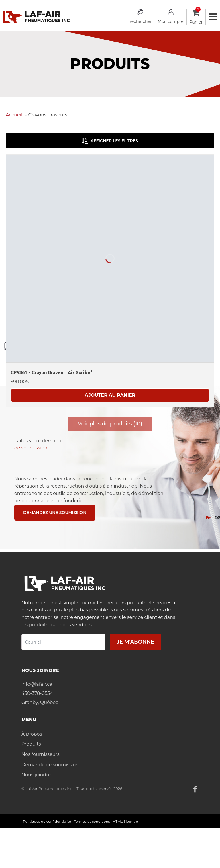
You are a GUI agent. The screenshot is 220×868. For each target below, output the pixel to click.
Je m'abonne (135, 642)
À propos (32, 734)
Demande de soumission (50, 765)
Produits (31, 744)
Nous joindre (36, 775)
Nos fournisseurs (41, 754)
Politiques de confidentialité (47, 821)
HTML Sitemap (126, 821)
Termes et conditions (92, 821)
